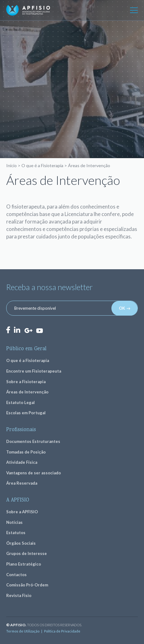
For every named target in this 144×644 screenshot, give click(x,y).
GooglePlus (28, 331)
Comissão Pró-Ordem (27, 585)
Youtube (39, 330)
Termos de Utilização (23, 631)
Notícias (14, 522)
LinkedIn (17, 330)
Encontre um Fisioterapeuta (34, 371)
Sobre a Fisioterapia (26, 382)
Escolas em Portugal (26, 413)
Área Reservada (22, 483)
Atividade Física (22, 462)
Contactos (16, 575)
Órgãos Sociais (21, 543)
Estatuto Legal (20, 402)
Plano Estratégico (24, 564)
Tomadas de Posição (26, 452)
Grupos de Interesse (27, 553)
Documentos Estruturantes (33, 441)
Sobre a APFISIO (22, 512)
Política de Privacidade (62, 631)
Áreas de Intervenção (27, 392)
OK (122, 308)
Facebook (8, 330)
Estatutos (16, 533)
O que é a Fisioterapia (42, 165)
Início (11, 165)
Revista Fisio (19, 595)
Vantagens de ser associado (34, 473)
